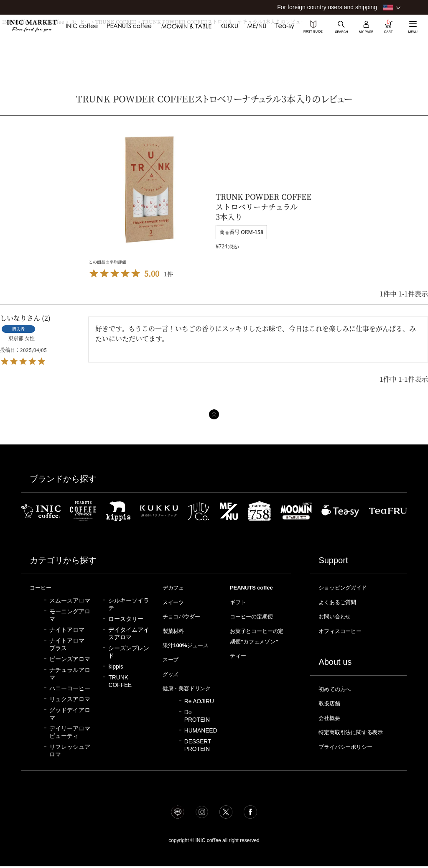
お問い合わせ (337, 615)
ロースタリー (126, 619)
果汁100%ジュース (189, 643)
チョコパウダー (185, 615)
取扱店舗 (331, 701)
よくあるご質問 (340, 602)
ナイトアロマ (67, 629)
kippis (116, 666)
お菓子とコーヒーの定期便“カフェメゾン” (256, 640)
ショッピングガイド (347, 587)
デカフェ (175, 587)
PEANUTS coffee (253, 587)
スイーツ (175, 602)
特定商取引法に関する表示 (356, 729)
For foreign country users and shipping (327, 7)
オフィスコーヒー (344, 630)
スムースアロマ (70, 600)
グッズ (172, 671)
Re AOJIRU (199, 708)
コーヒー (42, 587)
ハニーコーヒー (70, 688)
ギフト (239, 602)
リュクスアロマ (70, 699)
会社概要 (331, 715)
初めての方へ (337, 687)
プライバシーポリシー (350, 743)
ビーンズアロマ (70, 659)
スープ (172, 657)
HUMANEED (201, 737)
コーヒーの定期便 (255, 615)
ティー (239, 664)
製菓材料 (175, 630)
